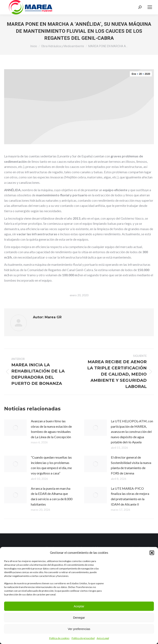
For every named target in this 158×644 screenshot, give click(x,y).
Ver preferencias (79, 629)
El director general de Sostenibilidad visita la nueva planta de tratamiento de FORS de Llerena (131, 465)
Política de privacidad (83, 638)
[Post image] (15, 428)
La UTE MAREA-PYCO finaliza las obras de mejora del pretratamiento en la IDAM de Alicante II (130, 496)
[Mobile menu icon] (150, 7)
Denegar (79, 618)
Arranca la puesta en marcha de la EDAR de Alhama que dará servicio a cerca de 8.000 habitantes (52, 496)
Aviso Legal (103, 638)
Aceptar (79, 606)
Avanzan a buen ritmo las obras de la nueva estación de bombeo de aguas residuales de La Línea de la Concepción (51, 429)
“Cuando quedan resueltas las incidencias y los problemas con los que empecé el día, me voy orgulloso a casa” (51, 465)
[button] (152, 553)
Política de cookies (59, 638)
